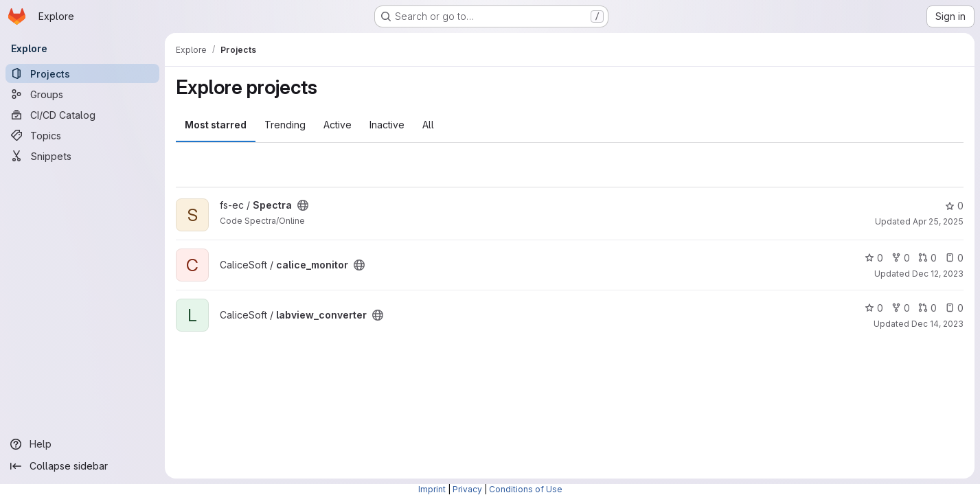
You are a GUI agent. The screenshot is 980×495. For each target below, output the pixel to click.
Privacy (467, 489)
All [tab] (428, 125)
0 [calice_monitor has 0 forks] (901, 258)
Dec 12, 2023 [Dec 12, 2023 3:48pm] (938, 274)
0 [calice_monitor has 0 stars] (874, 258)
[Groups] (82, 94)
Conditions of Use (526, 489)
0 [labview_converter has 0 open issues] (954, 308)
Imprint (432, 489)
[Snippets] (82, 156)
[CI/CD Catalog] (82, 115)
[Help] (82, 444)
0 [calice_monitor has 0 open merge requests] (927, 258)
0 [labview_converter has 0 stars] (874, 308)
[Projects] (82, 73)
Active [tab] (338, 125)
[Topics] (82, 135)
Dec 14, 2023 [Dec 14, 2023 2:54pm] (937, 324)
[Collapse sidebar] (82, 466)
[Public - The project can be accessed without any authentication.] (303, 205)
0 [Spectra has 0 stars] (954, 206)
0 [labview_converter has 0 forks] (901, 308)
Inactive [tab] (387, 125)
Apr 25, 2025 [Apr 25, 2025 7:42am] (938, 221)
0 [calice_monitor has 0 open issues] (954, 258)
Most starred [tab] (216, 125)
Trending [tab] (285, 125)
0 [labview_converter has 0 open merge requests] (927, 308)
